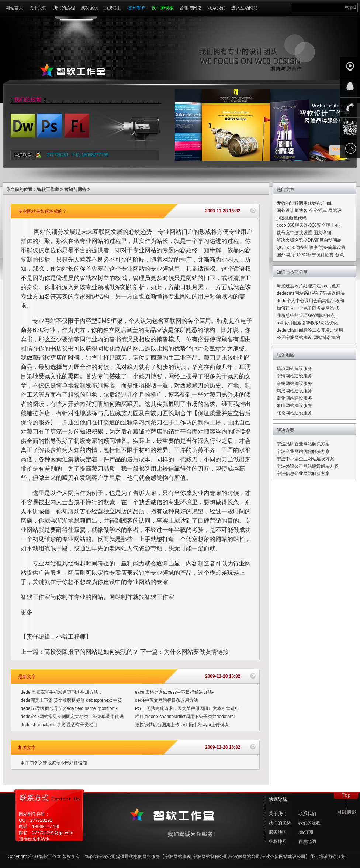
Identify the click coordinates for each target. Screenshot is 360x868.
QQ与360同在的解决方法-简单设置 (311, 247)
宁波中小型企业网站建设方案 (305, 459)
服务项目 (113, 8)
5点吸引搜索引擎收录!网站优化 (307, 323)
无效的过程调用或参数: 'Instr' (305, 203)
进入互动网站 (245, 8)
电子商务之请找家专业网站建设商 (54, 763)
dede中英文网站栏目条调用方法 (167, 700)
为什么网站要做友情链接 (196, 652)
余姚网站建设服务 (294, 383)
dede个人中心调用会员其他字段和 (310, 301)
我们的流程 (64, 8)
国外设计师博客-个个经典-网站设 (309, 211)
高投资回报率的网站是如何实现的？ (91, 652)
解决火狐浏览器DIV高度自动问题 (309, 240)
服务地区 (278, 832)
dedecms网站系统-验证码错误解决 (311, 293)
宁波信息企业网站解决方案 (303, 474)
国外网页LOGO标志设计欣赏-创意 (310, 255)
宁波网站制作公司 (210, 857)
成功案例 (90, 8)
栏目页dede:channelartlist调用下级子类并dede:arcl (185, 717)
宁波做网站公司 (245, 857)
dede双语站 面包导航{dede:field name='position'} (69, 708)
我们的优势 (280, 823)
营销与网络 (191, 8)
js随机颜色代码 (292, 218)
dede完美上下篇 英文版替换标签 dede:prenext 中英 (71, 700)
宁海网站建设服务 (294, 376)
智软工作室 (48, 189)
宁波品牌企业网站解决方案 (303, 444)
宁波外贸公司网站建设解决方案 (308, 466)
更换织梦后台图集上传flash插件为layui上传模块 (182, 725)
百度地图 (307, 841)
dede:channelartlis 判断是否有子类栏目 (59, 725)
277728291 (58, 155)
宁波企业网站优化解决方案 (303, 451)
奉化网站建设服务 (294, 398)
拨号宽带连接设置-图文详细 (304, 233)
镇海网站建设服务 (294, 369)
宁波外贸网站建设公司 (283, 857)
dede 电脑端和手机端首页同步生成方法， (62, 692)
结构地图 (278, 841)
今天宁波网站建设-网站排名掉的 (308, 338)
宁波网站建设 (178, 857)
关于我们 (38, 8)
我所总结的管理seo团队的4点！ (308, 315)
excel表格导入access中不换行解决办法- (174, 692)
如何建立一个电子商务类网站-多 (308, 308)
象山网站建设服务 (294, 406)
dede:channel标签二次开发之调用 (310, 330)
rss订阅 (306, 832)
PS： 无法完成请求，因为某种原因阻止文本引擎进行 (187, 708)
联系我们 (217, 8)
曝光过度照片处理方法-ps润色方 (309, 286)
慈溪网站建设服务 (294, 391)
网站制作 (121, 597)
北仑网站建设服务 (294, 413)
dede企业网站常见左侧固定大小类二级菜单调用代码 (72, 717)
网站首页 (14, 8)
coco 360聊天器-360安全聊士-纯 (309, 225)
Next (337, 149)
